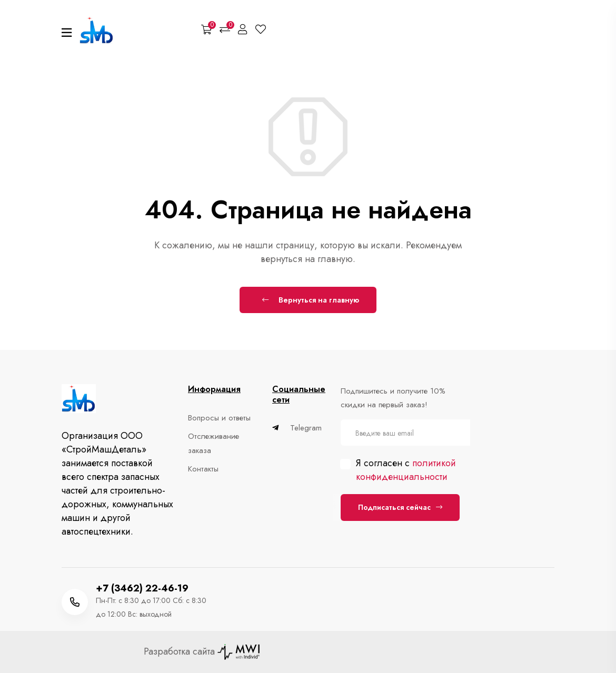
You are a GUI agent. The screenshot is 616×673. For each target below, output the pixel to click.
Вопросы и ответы (219, 418)
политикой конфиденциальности (406, 470)
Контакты (203, 469)
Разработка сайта (202, 651)
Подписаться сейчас (400, 507)
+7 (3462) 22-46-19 (142, 588)
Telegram (297, 428)
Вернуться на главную (311, 300)
